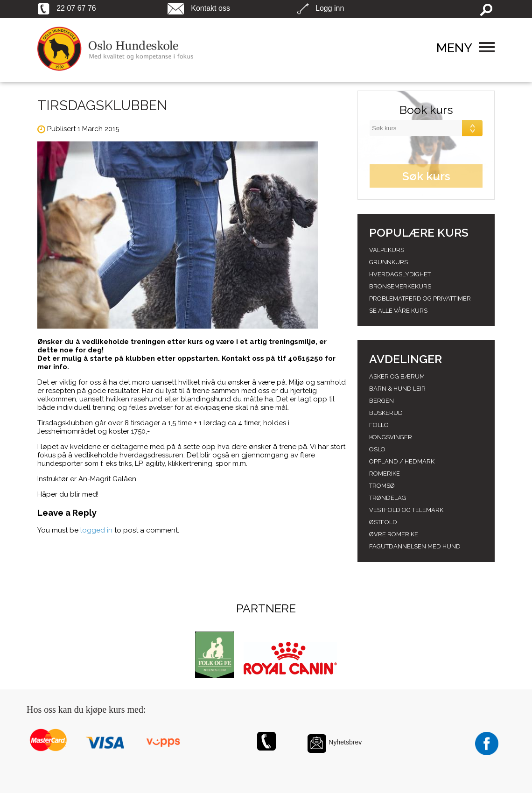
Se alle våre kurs (398, 311)
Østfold (383, 522)
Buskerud (386, 413)
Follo (379, 425)
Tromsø (382, 486)
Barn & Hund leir (397, 389)
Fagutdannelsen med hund (415, 546)
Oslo (377, 449)
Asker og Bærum (397, 376)
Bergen (381, 401)
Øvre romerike (394, 534)
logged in (96, 530)
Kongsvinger (391, 437)
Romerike (385, 474)
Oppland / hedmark (402, 461)
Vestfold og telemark (406, 510)
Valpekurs (387, 250)
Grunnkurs (388, 262)
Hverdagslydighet (400, 274)
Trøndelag (388, 498)
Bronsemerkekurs (400, 286)
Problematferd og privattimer (420, 298)
